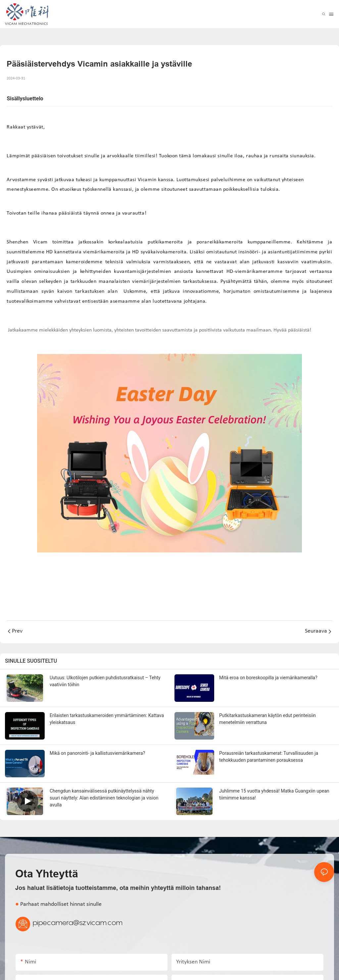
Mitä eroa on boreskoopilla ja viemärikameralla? (268, 678)
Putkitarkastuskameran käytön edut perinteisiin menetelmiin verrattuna (267, 719)
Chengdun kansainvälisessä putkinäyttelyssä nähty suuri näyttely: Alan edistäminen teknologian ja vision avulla (104, 798)
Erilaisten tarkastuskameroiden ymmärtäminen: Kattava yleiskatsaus (107, 719)
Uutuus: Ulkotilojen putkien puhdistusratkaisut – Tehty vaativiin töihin (105, 681)
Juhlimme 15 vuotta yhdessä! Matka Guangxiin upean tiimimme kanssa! (274, 794)
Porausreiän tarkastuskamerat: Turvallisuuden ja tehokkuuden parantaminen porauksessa (269, 757)
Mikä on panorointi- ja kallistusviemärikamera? (97, 753)
